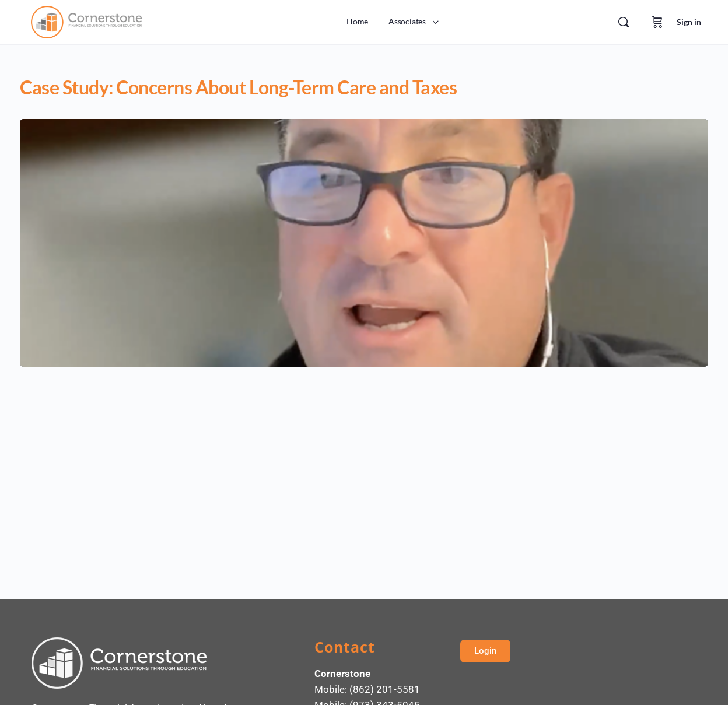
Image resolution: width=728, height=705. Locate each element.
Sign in (689, 22)
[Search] (624, 22)
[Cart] (657, 22)
